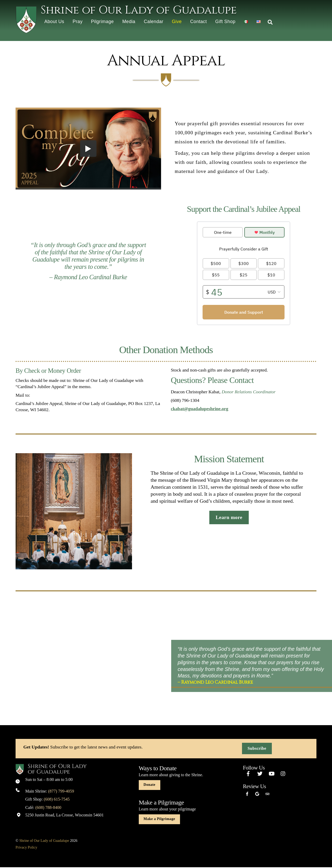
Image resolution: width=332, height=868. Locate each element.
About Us (54, 22)
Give (177, 22)
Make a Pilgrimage (159, 820)
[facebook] (248, 774)
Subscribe (257, 749)
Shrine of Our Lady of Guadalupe (44, 841)
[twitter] (260, 774)
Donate (149, 785)
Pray (78, 22)
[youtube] (272, 774)
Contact (198, 22)
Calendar (153, 22)
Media (129, 22)
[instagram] (283, 774)
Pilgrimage (102, 22)
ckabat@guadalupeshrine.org (200, 409)
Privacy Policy (26, 848)
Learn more (229, 518)
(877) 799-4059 (61, 792)
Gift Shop (225, 22)
